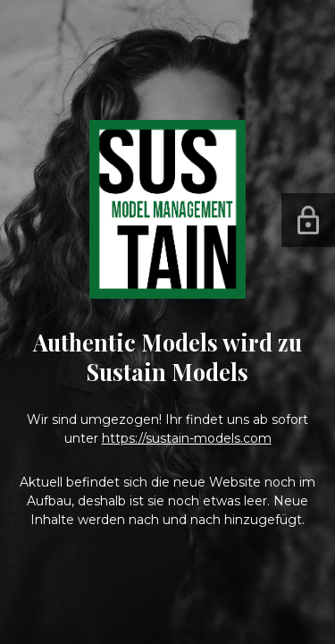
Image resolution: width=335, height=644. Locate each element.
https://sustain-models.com (187, 438)
